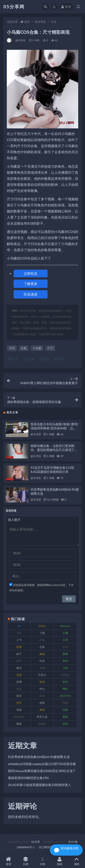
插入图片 (14, 520)
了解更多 (31, 284)
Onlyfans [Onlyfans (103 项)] (65, 626)
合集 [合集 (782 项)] (42, 647)
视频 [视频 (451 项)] (65, 703)
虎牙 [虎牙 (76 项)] (19, 703)
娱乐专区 (40, 22)
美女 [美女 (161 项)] (19, 696)
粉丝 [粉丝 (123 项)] (65, 682)
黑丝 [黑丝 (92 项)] (65, 724)
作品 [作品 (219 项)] (42, 640)
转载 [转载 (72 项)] (65, 710)
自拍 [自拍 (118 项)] (42, 696)
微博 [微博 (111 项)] (65, 654)
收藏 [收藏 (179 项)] (42, 668)
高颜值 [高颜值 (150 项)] (42, 724)
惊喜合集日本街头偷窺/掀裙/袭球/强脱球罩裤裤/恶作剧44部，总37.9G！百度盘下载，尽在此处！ (55, 428)
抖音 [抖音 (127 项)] (42, 661)
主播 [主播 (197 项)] (65, 633)
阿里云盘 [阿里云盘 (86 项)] (42, 717)
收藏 (29, 359)
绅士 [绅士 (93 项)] (42, 689)
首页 (27, 22)
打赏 (14, 359)
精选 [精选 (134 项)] (19, 689)
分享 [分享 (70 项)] (65, 640)
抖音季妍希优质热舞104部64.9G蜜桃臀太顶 (39, 757)
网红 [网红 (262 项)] (65, 689)
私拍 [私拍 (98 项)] (42, 682)
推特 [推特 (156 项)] (65, 661)
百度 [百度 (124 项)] (19, 675)
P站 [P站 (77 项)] (19, 633)
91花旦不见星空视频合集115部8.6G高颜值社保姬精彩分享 (52, 470)
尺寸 (50, 348)
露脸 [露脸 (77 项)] (65, 717)
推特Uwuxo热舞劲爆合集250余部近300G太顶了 (42, 771)
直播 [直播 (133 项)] (19, 682)
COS (12, 348)
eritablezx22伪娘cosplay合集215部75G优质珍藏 (42, 764)
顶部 (76, 861)
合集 (24, 348)
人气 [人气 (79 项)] (19, 640)
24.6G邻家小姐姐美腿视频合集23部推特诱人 (39, 785)
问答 (42, 861)
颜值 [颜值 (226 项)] (19, 724)
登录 (66, 7)
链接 (59, 359)
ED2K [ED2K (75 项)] (42, 626)
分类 (25, 861)
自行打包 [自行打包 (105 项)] (65, 696)
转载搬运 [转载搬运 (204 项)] (19, 717)
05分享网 (14, 7)
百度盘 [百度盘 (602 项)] (65, 675)
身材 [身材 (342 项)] (42, 710)
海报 (44, 359)
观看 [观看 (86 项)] (42, 703)
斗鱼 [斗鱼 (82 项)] (65, 668)
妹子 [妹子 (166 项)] (19, 654)
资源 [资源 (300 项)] (19, 710)
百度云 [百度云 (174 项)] (42, 675)
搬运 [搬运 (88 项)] (19, 668)
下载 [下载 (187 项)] (42, 633)
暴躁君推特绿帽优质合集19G (28, 778)
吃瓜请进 (31, 294)
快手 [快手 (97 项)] (19, 661)
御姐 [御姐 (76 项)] (42, 654)
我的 (59, 861)
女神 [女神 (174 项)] (65, 647)
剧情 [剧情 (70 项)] (19, 647)
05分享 (36, 842)
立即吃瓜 (31, 273)
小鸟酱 (37, 348)
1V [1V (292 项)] (19, 626)
